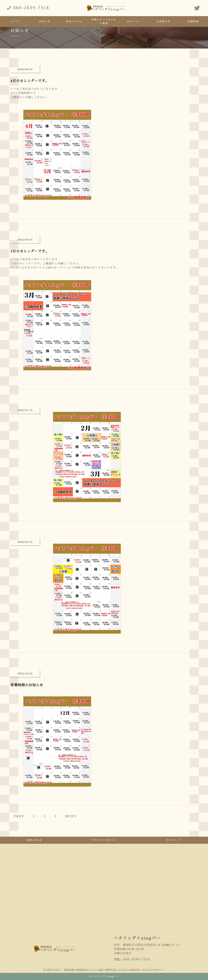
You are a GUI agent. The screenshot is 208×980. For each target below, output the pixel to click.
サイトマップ (174, 840)
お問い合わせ (34, 840)
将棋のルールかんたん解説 (104, 21)
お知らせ (45, 21)
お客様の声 (163, 21)
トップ (15, 21)
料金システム (74, 21)
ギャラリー (134, 21)
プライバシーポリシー (104, 840)
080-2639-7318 (137, 959)
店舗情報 (193, 21)
